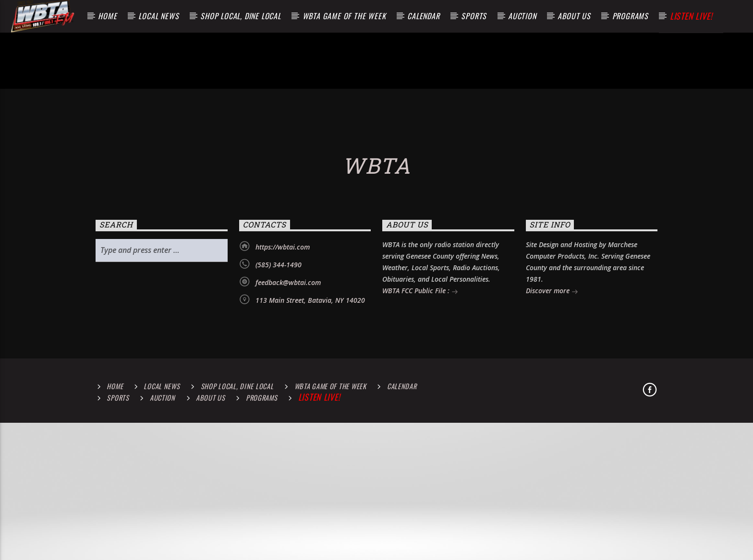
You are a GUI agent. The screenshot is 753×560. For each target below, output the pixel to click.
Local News (158, 16)
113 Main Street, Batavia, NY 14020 (310, 478)
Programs (630, 16)
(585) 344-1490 (279, 443)
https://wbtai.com (283, 425)
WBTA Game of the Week (344, 16)
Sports (474, 16)
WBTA (376, 343)
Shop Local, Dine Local (241, 16)
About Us (574, 16)
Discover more (552, 470)
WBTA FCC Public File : (420, 470)
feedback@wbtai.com (288, 460)
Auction (522, 16)
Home (107, 16)
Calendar (423, 16)
